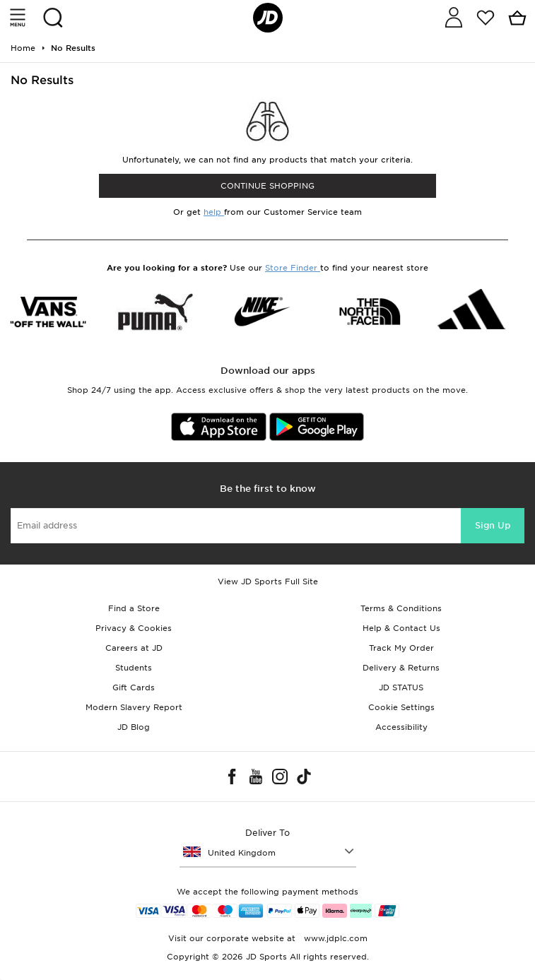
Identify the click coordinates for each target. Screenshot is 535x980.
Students (134, 668)
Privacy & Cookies (134, 628)
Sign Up (493, 525)
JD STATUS (401, 687)
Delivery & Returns (401, 668)
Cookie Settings (401, 707)
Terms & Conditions (401, 608)
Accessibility (401, 727)
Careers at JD (134, 648)
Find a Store (134, 608)
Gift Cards (134, 687)
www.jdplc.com (334, 938)
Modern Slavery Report (134, 707)
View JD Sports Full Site (268, 581)
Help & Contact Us (401, 628)
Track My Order (401, 648)
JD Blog (134, 727)
